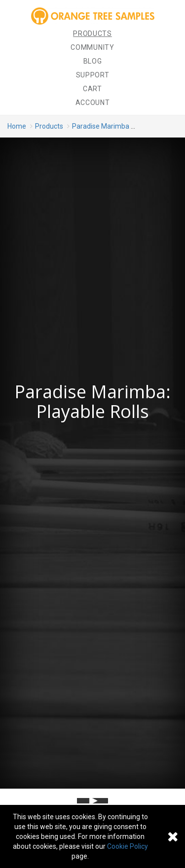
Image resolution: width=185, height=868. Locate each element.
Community (92, 47)
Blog (93, 61)
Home (17, 126)
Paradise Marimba (101, 126)
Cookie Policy (128, 846)
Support (93, 75)
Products (92, 34)
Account (93, 103)
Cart (92, 89)
